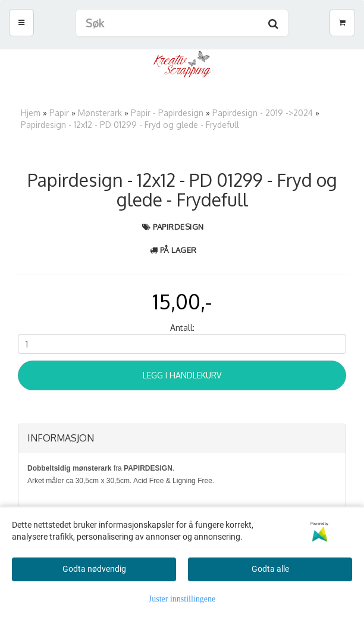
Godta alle (270, 569)
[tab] (182, 439)
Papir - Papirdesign (167, 113)
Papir (59, 113)
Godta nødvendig (94, 569)
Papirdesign (178, 227)
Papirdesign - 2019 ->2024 (263, 113)
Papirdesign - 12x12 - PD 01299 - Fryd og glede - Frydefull (130, 125)
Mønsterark (100, 113)
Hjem (31, 113)
